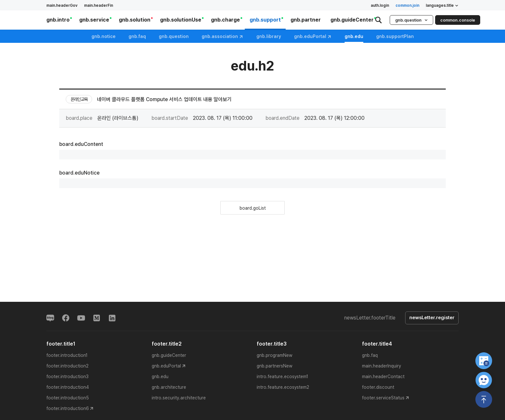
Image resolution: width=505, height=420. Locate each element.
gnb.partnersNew (275, 366)
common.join (407, 5)
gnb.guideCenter (169, 355)
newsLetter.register (432, 318)
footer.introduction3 (67, 377)
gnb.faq (137, 36)
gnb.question (411, 20)
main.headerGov (62, 5)
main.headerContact (383, 377)
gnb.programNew (275, 355)
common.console (458, 20)
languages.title (442, 5)
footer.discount (378, 387)
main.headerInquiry (381, 366)
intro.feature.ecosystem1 (282, 377)
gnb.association (223, 37)
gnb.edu (160, 377)
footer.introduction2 (67, 366)
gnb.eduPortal (313, 37)
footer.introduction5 (68, 398)
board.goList (253, 208)
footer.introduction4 (68, 387)
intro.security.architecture (179, 398)
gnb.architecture (169, 387)
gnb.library (269, 36)
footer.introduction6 (68, 408)
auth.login (380, 5)
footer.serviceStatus (383, 398)
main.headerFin (99, 5)
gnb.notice (104, 36)
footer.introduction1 (67, 355)
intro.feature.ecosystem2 (283, 387)
